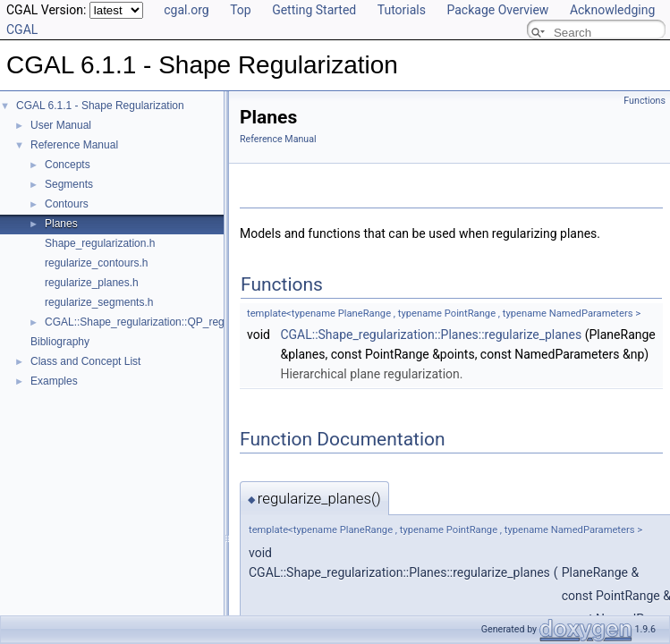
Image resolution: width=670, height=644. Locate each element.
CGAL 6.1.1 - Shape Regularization (100, 106)
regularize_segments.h (99, 302)
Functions (645, 101)
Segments (69, 184)
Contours (67, 204)
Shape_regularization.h (100, 243)
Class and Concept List (85, 361)
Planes (61, 224)
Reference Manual (74, 145)
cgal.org (186, 10)
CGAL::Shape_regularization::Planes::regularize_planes (431, 335)
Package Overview (497, 10)
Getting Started (314, 10)
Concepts (68, 165)
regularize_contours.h (96, 263)
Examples (54, 381)
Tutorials (402, 10)
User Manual (61, 125)
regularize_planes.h (92, 283)
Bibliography (60, 342)
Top (241, 10)
